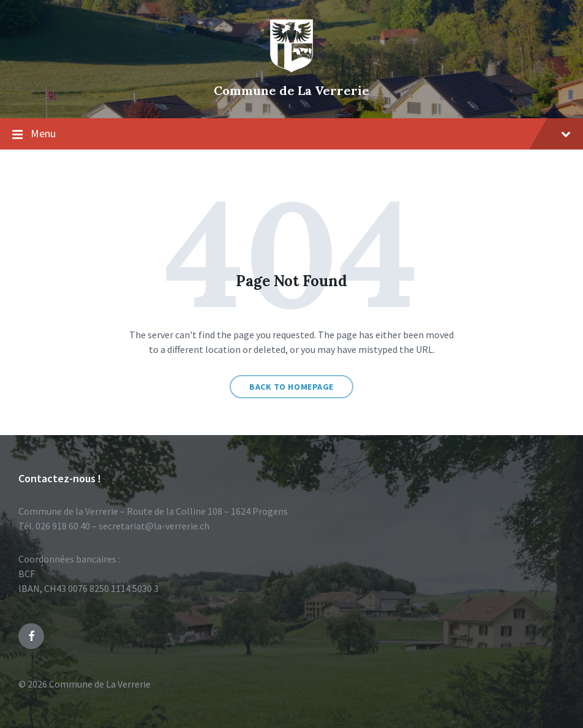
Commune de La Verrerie (291, 90)
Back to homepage (291, 387)
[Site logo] (291, 70)
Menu (291, 134)
